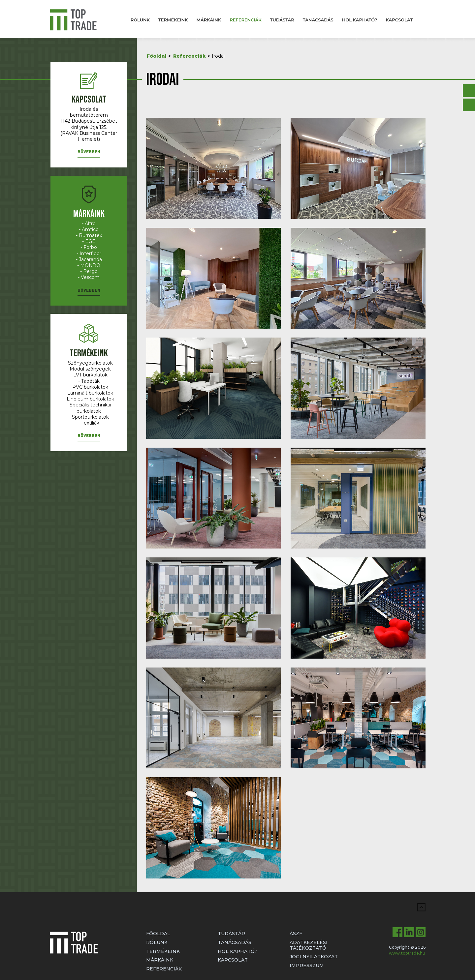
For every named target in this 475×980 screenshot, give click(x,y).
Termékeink (173, 20)
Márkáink (209, 20)
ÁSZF (296, 934)
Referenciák (246, 20)
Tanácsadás (318, 20)
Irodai (218, 56)
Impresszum (307, 965)
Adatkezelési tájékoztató (309, 945)
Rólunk (140, 20)
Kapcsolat (399, 20)
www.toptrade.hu (407, 953)
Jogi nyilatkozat (314, 957)
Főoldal (157, 56)
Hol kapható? (360, 20)
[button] (89, 153)
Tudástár (282, 20)
